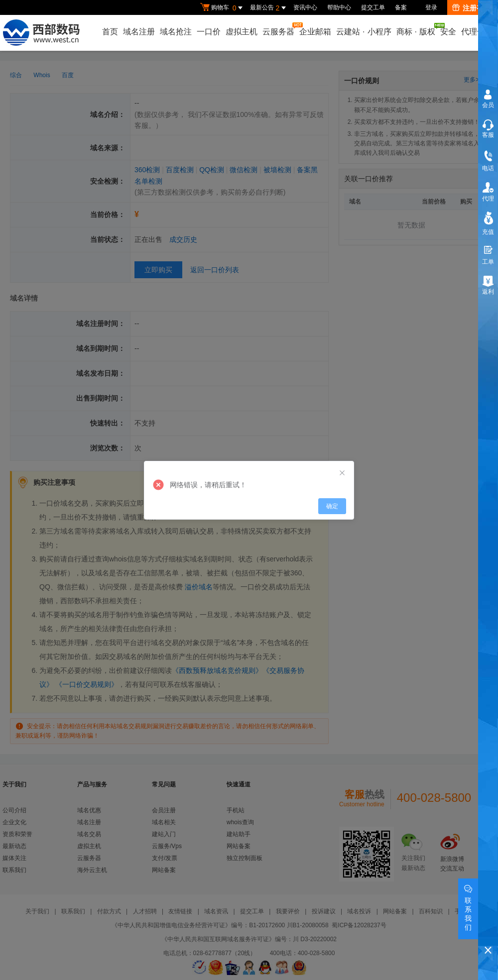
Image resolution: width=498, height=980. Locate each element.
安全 (448, 32)
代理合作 (477, 32)
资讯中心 (305, 7)
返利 (488, 292)
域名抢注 (176, 32)
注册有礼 (471, 8)
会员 (488, 105)
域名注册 (139, 32)
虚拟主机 (242, 32)
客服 (488, 135)
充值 (488, 232)
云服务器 (279, 29)
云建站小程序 (364, 32)
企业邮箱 (315, 32)
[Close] (342, 473)
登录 (431, 7)
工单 (488, 262)
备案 (401, 7)
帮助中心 (339, 7)
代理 (488, 199)
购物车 (223, 8)
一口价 (209, 32)
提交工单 (373, 7)
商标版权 (416, 29)
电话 (488, 168)
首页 (110, 32)
